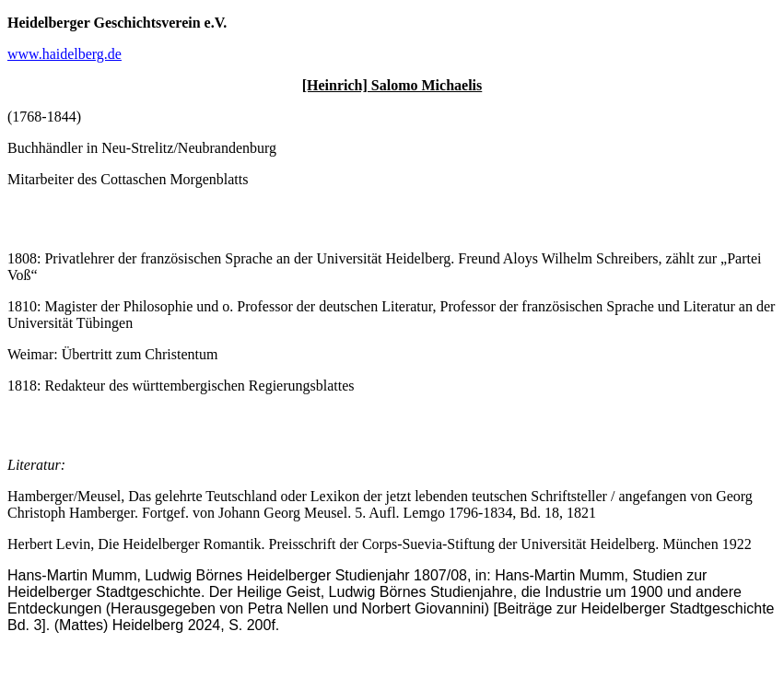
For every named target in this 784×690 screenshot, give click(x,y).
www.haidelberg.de (64, 54)
